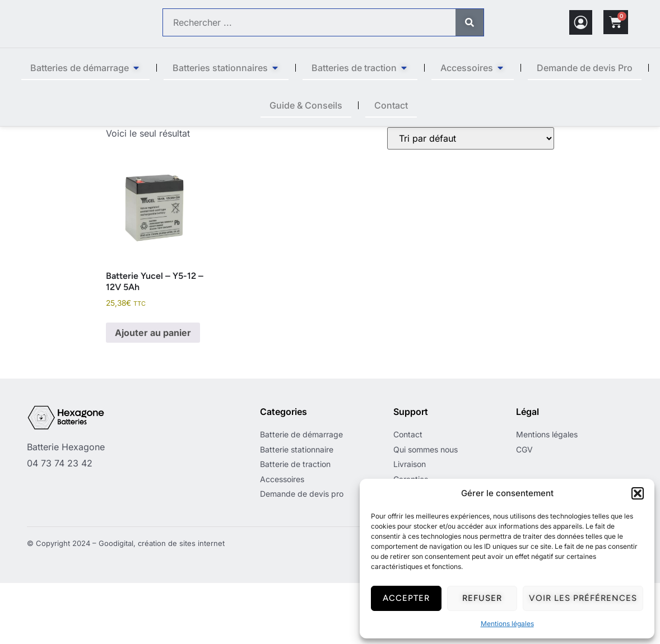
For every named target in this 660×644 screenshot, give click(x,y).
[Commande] (471, 199)
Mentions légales (507, 624)
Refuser (482, 598)
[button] (638, 493)
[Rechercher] (470, 22)
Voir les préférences (583, 598)
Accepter (406, 598)
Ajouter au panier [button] (153, 394)
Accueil (120, 133)
